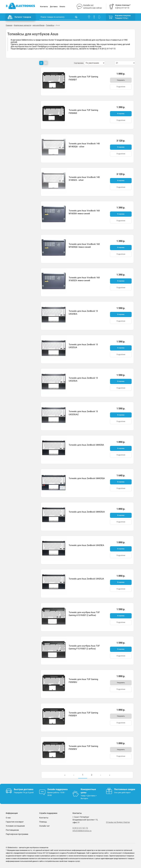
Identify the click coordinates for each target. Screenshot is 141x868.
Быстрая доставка (24, 789)
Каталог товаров (19, 17)
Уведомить (121, 80)
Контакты (44, 7)
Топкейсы (50, 25)
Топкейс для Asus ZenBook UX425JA (86, 579)
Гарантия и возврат (15, 822)
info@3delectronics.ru (82, 831)
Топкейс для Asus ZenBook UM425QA (87, 478)
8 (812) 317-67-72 (80, 828)
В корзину (121, 114)
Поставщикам (12, 830)
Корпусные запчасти (22, 25)
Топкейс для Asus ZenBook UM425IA (86, 445)
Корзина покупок (123, 15)
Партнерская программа (17, 834)
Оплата (62, 7)
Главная (9, 25)
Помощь (43, 822)
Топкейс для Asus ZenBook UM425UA (87, 512)
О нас (8, 818)
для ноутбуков (38, 25)
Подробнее (121, 87)
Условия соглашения (15, 826)
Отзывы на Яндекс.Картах (118, 822)
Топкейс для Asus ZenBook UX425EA (86, 545)
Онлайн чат (88, 5)
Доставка (54, 7)
